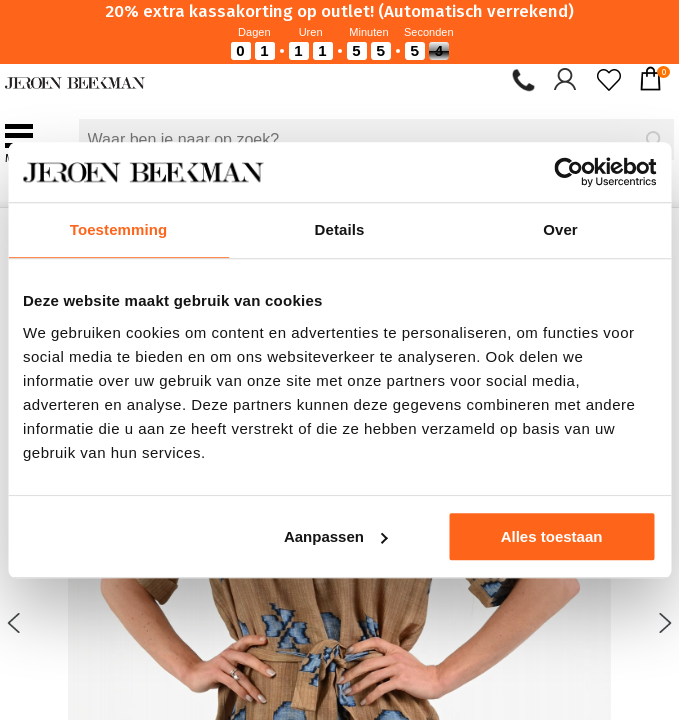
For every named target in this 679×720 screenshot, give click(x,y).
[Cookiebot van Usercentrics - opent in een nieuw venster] (568, 172)
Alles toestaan (552, 536)
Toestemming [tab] (119, 229)
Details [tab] (340, 229)
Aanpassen (336, 536)
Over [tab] (560, 229)
